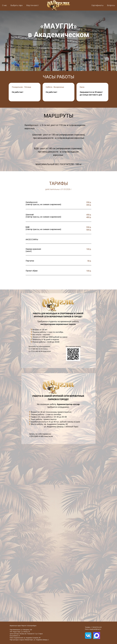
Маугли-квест (32, 5)
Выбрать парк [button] (17, 5)
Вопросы (111, 5)
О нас (5, 5)
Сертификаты (97, 5)
